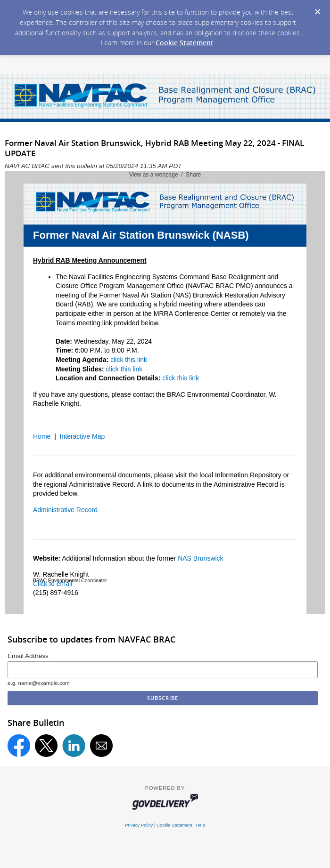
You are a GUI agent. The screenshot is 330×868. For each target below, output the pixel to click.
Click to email (53, 584)
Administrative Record (65, 510)
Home (42, 436)
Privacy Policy (139, 825)
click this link (129, 360)
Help (200, 825)
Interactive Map (82, 436)
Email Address (28, 656)
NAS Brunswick (200, 558)
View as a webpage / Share (165, 175)
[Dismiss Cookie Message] (318, 12)
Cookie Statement (185, 43)
